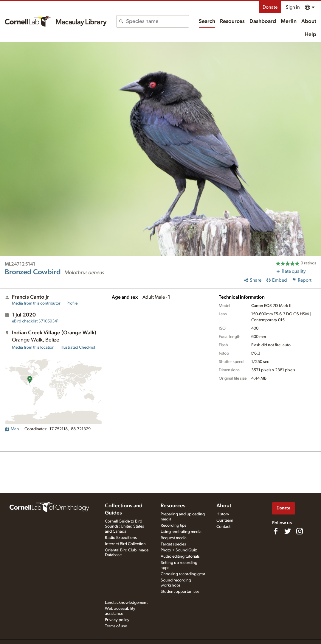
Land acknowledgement (126, 603)
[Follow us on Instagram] (300, 531)
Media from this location (33, 347)
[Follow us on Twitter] (288, 531)
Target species (173, 544)
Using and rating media (181, 532)
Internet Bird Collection (125, 544)
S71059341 (35, 321)
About (309, 21)
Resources (232, 21)
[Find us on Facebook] (276, 531)
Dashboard (263, 21)
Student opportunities (180, 592)
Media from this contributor (36, 303)
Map (12, 429)
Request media (174, 538)
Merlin (289, 21)
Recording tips (173, 526)
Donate (270, 7)
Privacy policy (117, 620)
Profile (72, 303)
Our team (225, 520)
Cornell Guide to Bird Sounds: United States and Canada (124, 526)
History (223, 514)
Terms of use (116, 626)
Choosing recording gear (183, 574)
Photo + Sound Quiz (179, 550)
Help (310, 35)
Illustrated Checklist (78, 347)
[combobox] (157, 21)
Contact (223, 527)
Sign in (293, 7)
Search (207, 21)
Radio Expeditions (121, 538)
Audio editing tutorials (180, 556)
